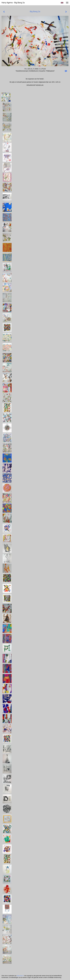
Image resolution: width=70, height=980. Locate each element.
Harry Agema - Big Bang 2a (13, 3)
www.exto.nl (20, 976)
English (62, 3)
